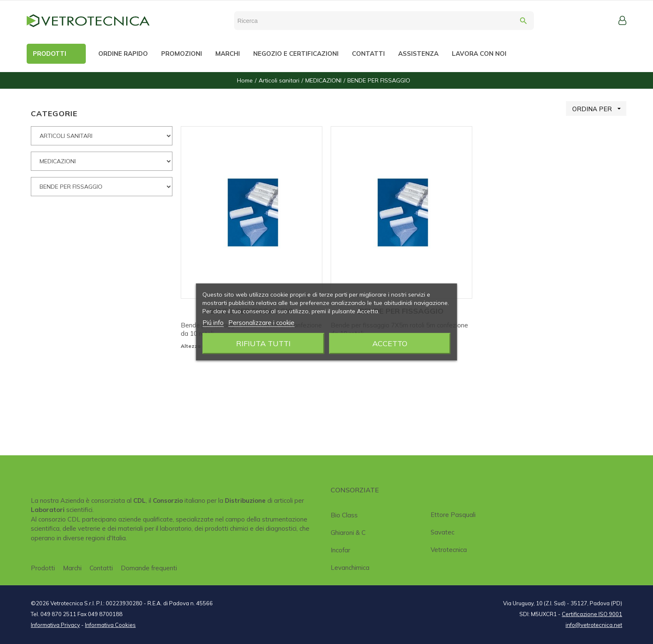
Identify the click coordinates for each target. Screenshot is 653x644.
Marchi (72, 568)
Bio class (344, 515)
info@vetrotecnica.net (594, 625)
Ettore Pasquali (453, 515)
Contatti (101, 568)
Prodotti (43, 568)
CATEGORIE (54, 114)
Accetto (390, 343)
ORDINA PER (599, 109)
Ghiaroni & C (348, 533)
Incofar (340, 550)
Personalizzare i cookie (261, 323)
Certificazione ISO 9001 (592, 614)
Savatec (442, 532)
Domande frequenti (149, 568)
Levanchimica (350, 568)
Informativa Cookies (110, 625)
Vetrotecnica (449, 550)
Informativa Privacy (55, 625)
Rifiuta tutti (263, 343)
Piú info (213, 323)
